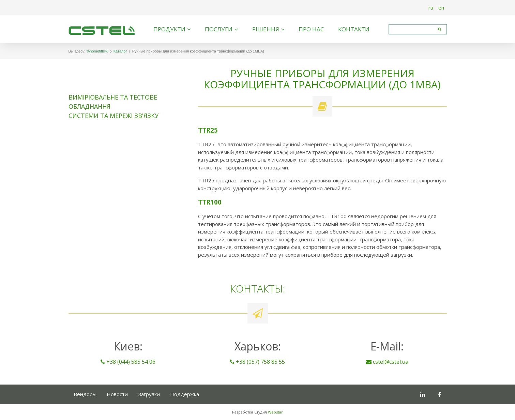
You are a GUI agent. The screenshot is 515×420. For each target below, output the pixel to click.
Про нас (311, 29)
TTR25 (208, 130)
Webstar (275, 412)
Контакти (354, 29)
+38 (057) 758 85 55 (257, 362)
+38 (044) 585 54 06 (128, 362)
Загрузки (149, 394)
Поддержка (185, 394)
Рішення (266, 29)
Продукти (169, 29)
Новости (117, 394)
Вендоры (85, 394)
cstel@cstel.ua (387, 362)
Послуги (219, 29)
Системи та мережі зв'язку (113, 116)
